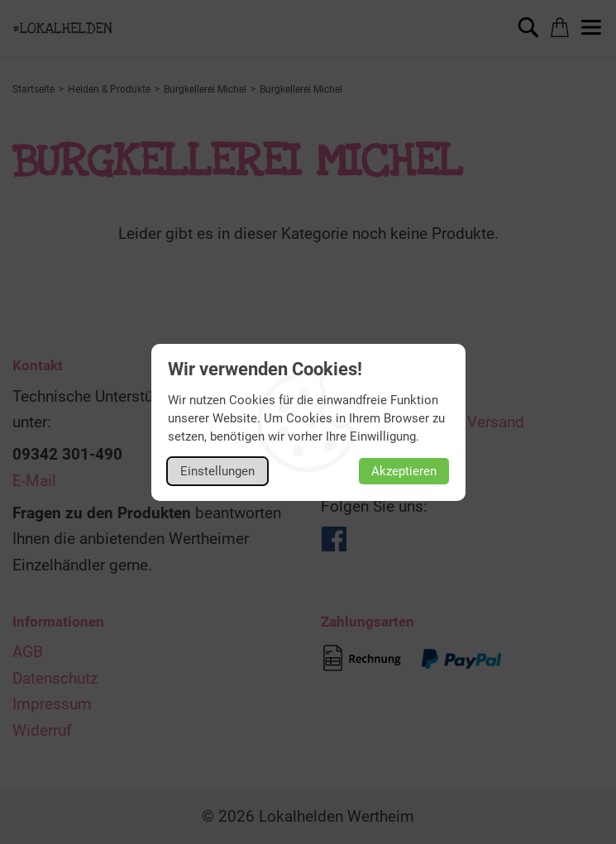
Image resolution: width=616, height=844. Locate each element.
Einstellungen (217, 471)
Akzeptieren (404, 471)
